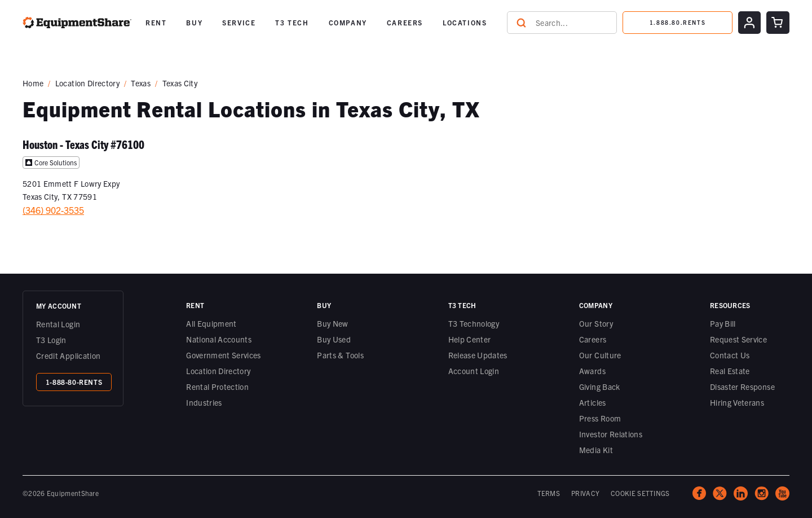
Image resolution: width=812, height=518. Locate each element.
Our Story (596, 323)
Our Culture (600, 355)
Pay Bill (723, 323)
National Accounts (219, 339)
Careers (593, 339)
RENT (156, 22)
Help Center (470, 339)
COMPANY (348, 22)
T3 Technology (474, 323)
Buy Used (334, 339)
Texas (141, 83)
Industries (204, 402)
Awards (592, 371)
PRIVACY (585, 493)
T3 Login (51, 340)
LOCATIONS (465, 22)
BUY (194, 22)
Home (33, 83)
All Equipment (211, 323)
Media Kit (596, 450)
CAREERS (405, 22)
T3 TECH (292, 22)
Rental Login (58, 324)
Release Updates (478, 355)
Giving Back (600, 387)
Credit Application (68, 355)
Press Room (600, 418)
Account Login (474, 371)
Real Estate (730, 371)
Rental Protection (217, 387)
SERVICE (239, 22)
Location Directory (87, 83)
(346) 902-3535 (53, 210)
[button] (156, 23)
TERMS (549, 493)
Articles (593, 402)
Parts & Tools (340, 355)
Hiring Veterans (737, 402)
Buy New (332, 323)
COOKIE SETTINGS (640, 493)
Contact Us (730, 355)
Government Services (224, 355)
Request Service (738, 339)
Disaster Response (742, 387)
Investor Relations (611, 434)
